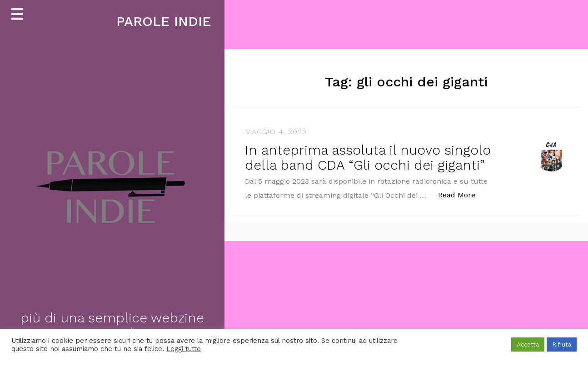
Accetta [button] (528, 344)
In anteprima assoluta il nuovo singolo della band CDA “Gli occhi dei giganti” (368, 157)
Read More (461, 194)
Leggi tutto (184, 349)
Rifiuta (562, 344)
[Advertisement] (273, 305)
